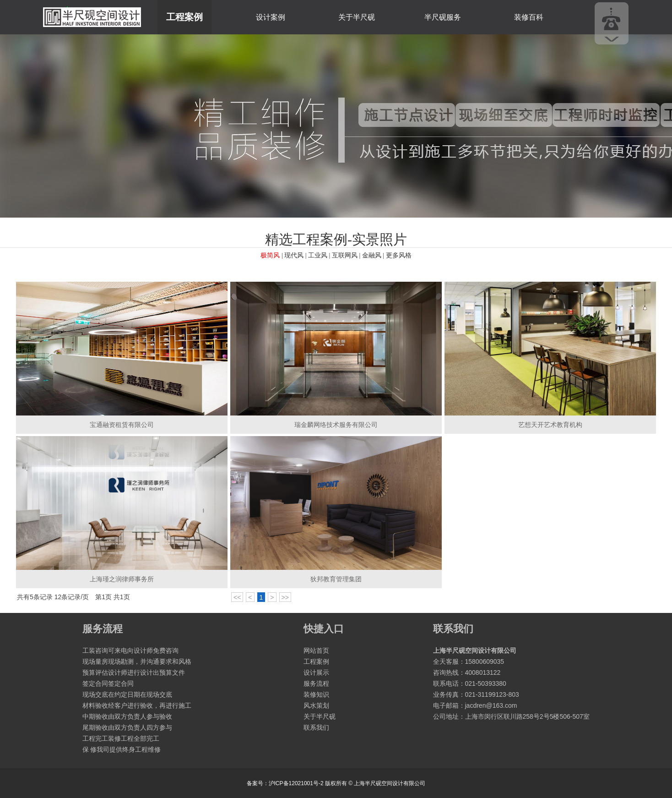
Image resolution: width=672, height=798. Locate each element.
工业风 (318, 255)
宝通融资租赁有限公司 (122, 425)
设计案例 (271, 17)
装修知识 (316, 694)
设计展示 (316, 672)
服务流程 (316, 683)
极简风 (270, 255)
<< (237, 597)
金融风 (372, 255)
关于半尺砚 (357, 17)
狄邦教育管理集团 (336, 579)
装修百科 (529, 17)
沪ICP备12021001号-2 (296, 783)
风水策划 (316, 705)
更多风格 (399, 255)
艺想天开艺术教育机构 (550, 425)
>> (285, 597)
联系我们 (316, 727)
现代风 (294, 255)
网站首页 (316, 650)
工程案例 (184, 17)
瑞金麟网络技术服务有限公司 (336, 425)
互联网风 (345, 255)
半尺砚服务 (443, 17)
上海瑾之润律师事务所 (122, 579)
